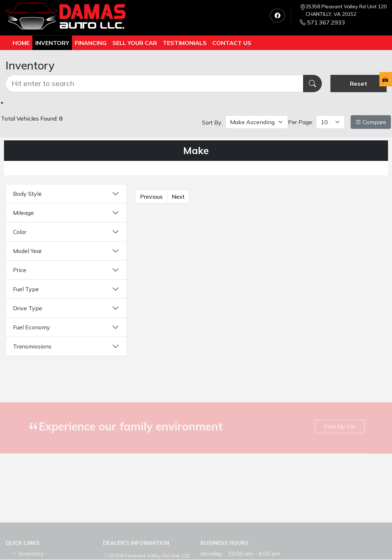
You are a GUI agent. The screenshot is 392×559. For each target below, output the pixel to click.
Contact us (232, 43)
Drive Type (28, 308)
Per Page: (301, 122)
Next (178, 197)
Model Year (27, 251)
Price (20, 270)
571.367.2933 (323, 22)
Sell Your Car (135, 43)
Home (21, 43)
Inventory (52, 43)
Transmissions (32, 346)
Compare (371, 122)
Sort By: (212, 122)
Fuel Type (26, 289)
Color (20, 232)
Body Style (27, 194)
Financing (91, 43)
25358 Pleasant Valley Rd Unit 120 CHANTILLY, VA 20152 (346, 10)
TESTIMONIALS (185, 43)
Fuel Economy (31, 327)
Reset (359, 84)
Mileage (23, 213)
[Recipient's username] (154, 84)
